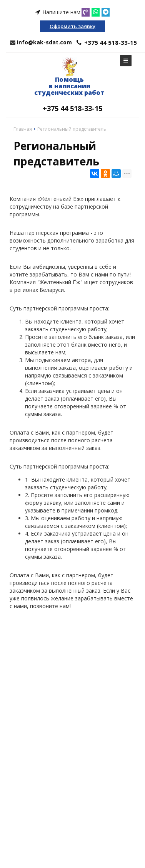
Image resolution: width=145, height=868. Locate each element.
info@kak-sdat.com (44, 42)
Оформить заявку (72, 26)
